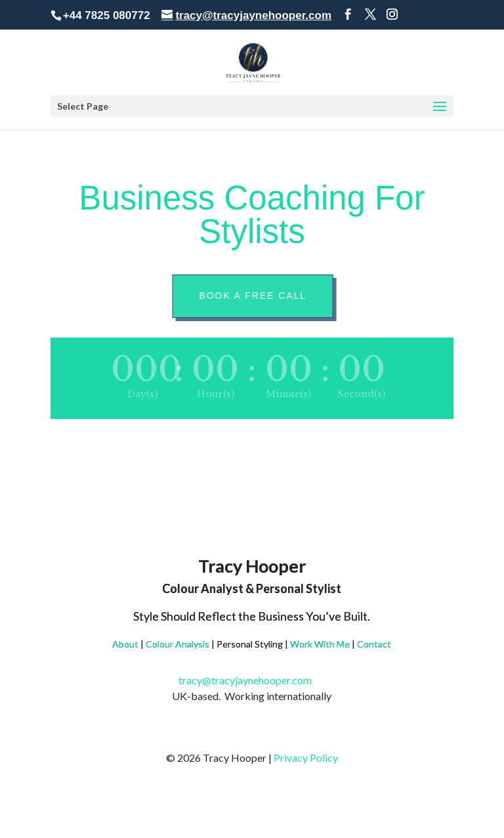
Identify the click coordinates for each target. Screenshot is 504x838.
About (125, 644)
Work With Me (320, 644)
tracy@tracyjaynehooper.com (252, 680)
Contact (374, 644)
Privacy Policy (306, 758)
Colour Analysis (178, 644)
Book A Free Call (254, 296)
